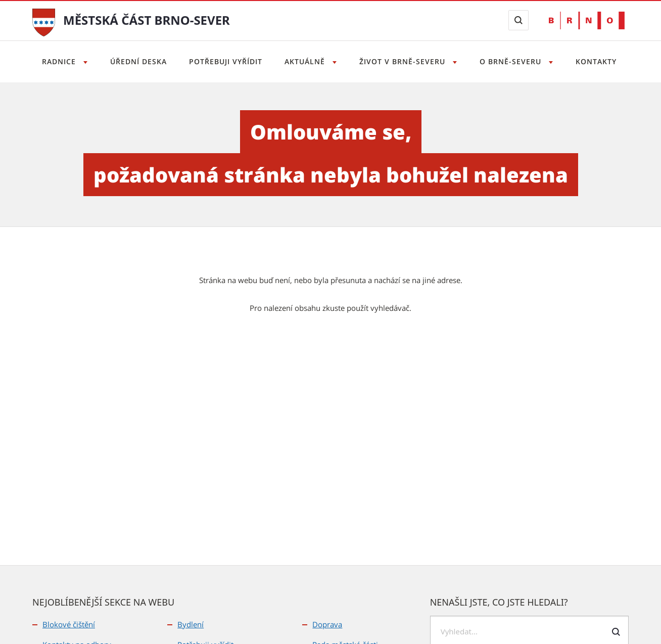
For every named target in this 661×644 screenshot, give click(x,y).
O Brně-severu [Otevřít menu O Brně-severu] (515, 61)
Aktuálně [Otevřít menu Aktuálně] (306, 61)
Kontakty (602, 61)
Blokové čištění (69, 624)
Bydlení (191, 624)
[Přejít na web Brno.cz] (587, 20)
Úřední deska (135, 61)
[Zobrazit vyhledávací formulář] (518, 20)
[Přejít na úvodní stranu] (44, 21)
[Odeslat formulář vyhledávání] (616, 632)
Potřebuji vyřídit (224, 61)
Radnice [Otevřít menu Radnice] (55, 61)
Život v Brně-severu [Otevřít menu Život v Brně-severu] (406, 61)
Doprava (327, 624)
